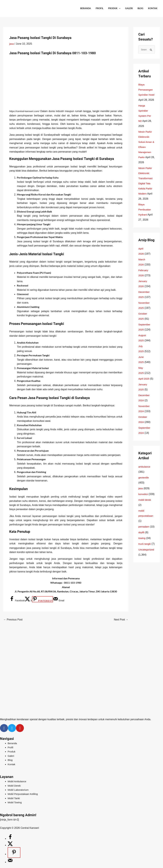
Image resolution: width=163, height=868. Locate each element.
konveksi (143, 499)
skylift (142, 548)
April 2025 (144, 384)
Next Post (121, 620)
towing (142, 554)
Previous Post (13, 620)
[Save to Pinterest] (43, 599)
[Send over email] (59, 601)
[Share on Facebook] (17, 601)
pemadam (144, 537)
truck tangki (145, 559)
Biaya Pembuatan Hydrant (145, 215)
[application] (119, 8)
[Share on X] (28, 601)
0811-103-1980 (85, 53)
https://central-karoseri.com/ (25, 111)
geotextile (144, 483)
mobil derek (145, 510)
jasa (12, 44)
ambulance (145, 472)
